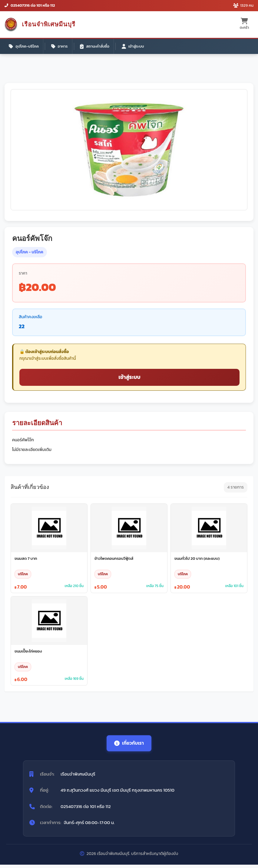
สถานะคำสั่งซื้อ (97, 47)
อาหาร (61, 47)
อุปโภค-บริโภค (24, 47)
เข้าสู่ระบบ (136, 47)
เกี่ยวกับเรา (129, 746)
